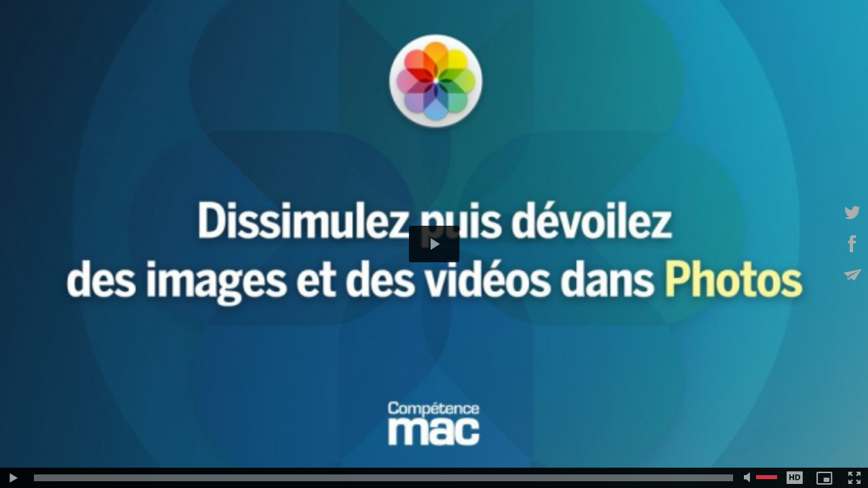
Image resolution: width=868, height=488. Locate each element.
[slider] (383, 478)
